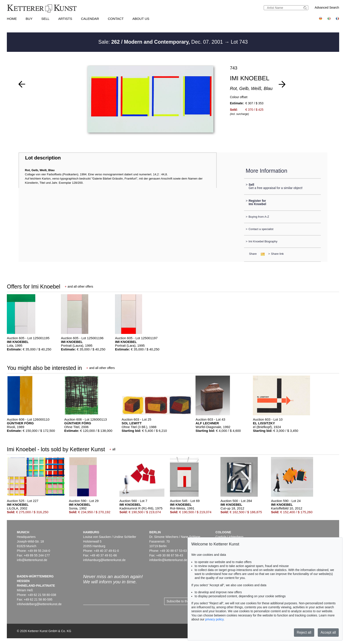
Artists (65, 19)
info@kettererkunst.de (32, 560)
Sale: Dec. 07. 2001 (161, 42)
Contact (116, 19)
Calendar (90, 19)
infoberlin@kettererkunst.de (168, 560)
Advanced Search (327, 7)
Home (12, 19)
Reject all (304, 632)
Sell (45, 19)
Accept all (328, 632)
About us (141, 19)
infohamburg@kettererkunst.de (104, 560)
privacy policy (214, 619)
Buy (29, 19)
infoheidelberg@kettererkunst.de (39, 604)
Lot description (43, 158)
